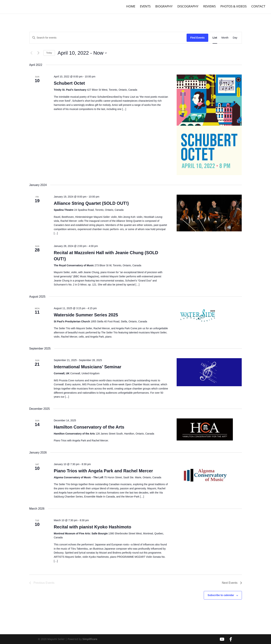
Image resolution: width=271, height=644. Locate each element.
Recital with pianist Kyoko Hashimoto (92, 527)
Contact (258, 8)
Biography (164, 8)
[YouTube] (222, 639)
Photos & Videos (233, 8)
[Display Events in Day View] (235, 38)
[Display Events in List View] (215, 38)
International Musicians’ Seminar (87, 367)
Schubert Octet (69, 83)
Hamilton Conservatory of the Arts (89, 427)
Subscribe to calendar (221, 595)
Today (49, 53)
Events (145, 8)
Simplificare (90, 639)
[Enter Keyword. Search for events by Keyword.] (108, 38)
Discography (188, 8)
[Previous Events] (31, 53)
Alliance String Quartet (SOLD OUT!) (91, 203)
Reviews (209, 8)
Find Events (197, 38)
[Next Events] (39, 53)
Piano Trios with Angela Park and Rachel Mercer (103, 471)
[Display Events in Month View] (225, 38)
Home (131, 8)
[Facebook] (231, 639)
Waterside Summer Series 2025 (86, 315)
